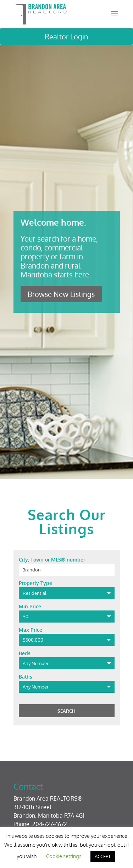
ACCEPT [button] (103, 856)
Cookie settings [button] (64, 856)
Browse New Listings (61, 294)
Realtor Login (66, 37)
